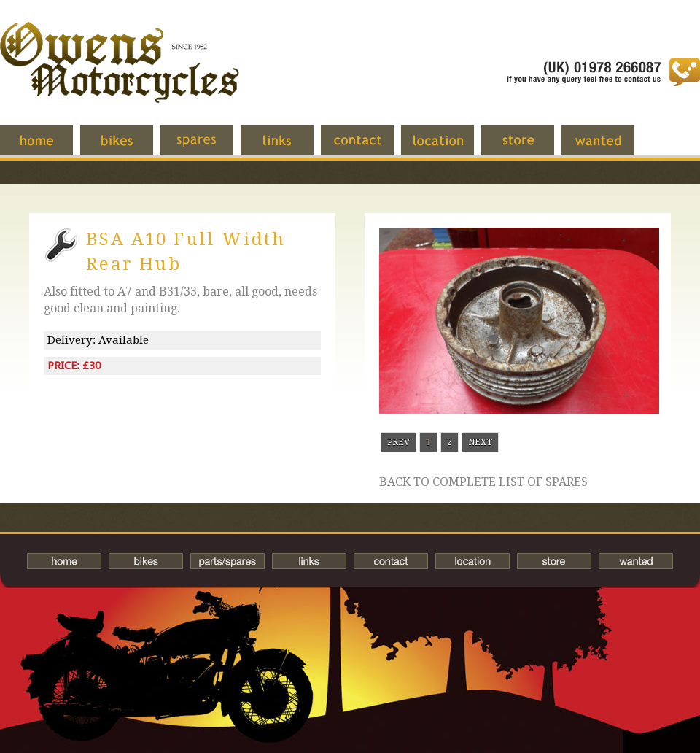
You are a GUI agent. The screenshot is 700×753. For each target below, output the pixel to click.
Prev (398, 442)
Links (288, 147)
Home (47, 147)
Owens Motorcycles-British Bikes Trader (120, 77)
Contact (368, 147)
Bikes (146, 561)
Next (480, 442)
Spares (208, 147)
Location (448, 147)
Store (529, 147)
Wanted (609, 147)
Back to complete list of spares (483, 482)
